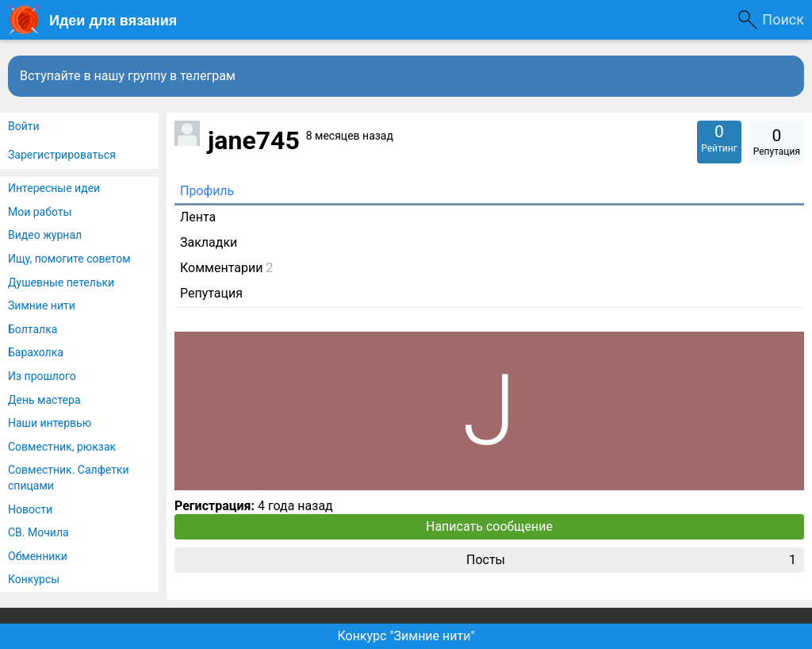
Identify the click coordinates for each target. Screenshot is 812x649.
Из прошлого (42, 376)
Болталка (33, 329)
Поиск (783, 19)
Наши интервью (50, 423)
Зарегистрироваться (62, 155)
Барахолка (36, 352)
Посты (631, 560)
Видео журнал (45, 235)
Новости (30, 509)
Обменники (38, 556)
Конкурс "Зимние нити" (406, 636)
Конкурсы (34, 579)
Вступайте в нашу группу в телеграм (128, 76)
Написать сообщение (489, 526)
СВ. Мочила (38, 532)
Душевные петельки (61, 282)
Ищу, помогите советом (69, 259)
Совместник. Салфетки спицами (69, 478)
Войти (24, 126)
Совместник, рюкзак (62, 447)
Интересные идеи (54, 188)
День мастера (44, 400)
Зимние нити (42, 305)
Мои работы (40, 212)
